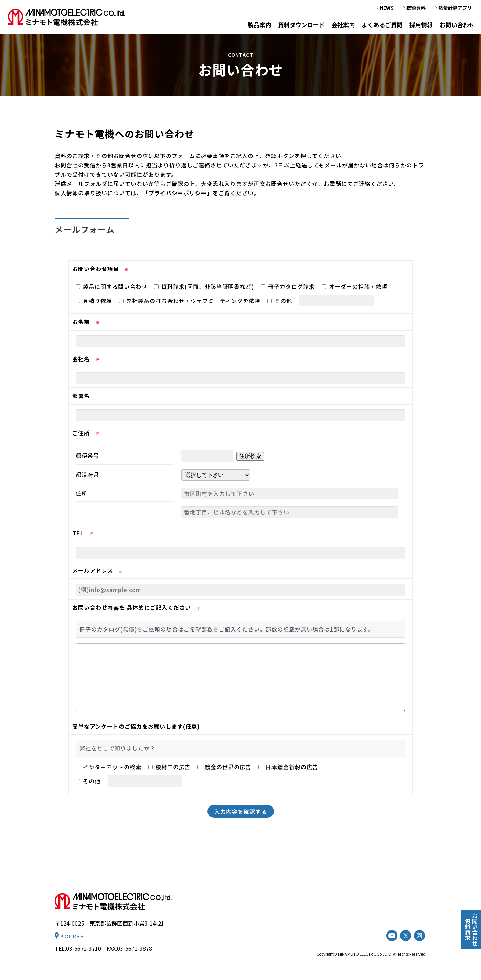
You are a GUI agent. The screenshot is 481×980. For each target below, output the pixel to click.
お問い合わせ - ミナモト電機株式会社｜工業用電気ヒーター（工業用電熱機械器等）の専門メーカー (66, 18)
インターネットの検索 (109, 767)
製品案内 (255, 26)
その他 (280, 301)
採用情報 (420, 26)
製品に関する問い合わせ (111, 286)
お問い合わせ (457, 26)
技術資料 (416, 8)
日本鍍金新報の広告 (288, 767)
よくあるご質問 (380, 26)
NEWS (387, 8)
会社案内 (340, 26)
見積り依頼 (94, 301)
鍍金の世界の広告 (225, 767)
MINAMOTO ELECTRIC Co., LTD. (365, 954)
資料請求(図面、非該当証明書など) (204, 286)
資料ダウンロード (297, 26)
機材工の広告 (169, 767)
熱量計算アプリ (455, 8)
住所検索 (250, 456)
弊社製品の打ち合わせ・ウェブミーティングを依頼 (190, 301)
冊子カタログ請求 (288, 286)
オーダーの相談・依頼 (355, 286)
